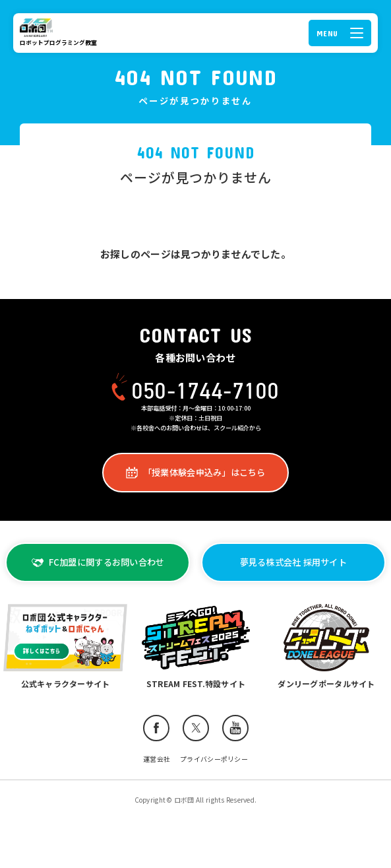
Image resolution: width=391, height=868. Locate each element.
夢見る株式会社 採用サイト (293, 562)
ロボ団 (38, 28)
